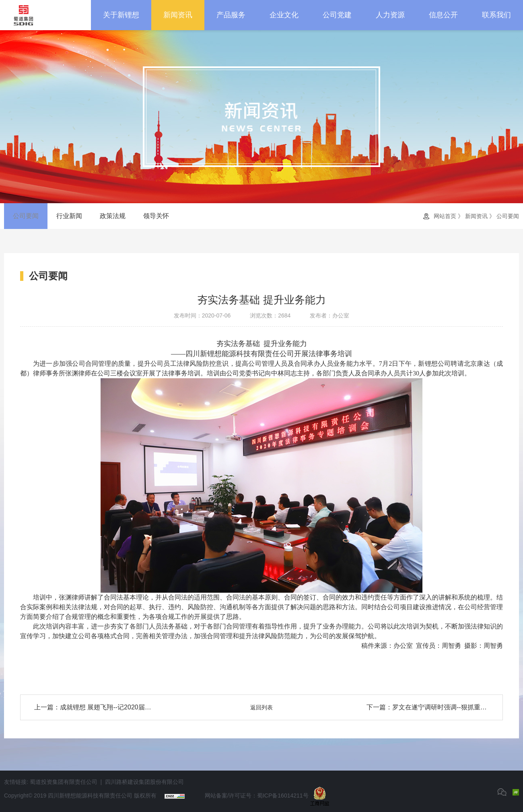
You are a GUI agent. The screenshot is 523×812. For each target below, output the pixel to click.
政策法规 (113, 216)
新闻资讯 (178, 15)
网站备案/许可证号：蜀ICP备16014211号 (257, 796)
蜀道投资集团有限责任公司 (64, 782)
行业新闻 (69, 216)
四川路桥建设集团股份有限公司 (144, 782)
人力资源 (390, 15)
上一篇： (95, 707)
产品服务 (231, 15)
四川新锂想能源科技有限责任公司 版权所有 (102, 796)
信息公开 (443, 15)
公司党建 (337, 15)
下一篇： (428, 707)
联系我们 (496, 15)
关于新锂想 (121, 15)
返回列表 (261, 707)
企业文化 (284, 15)
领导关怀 (156, 216)
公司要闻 (26, 216)
